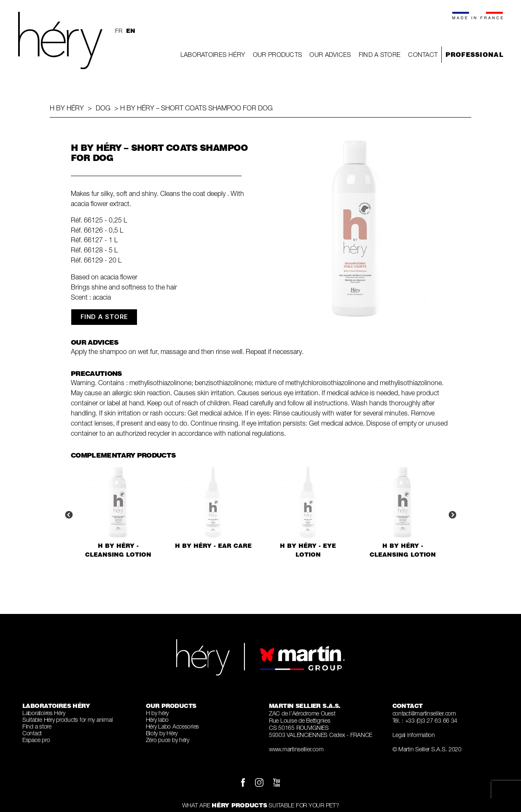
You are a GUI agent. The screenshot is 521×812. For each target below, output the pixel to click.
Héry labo (157, 720)
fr (118, 31)
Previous (69, 515)
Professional (474, 55)
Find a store (380, 54)
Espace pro (36, 740)
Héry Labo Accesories (173, 726)
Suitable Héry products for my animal (67, 720)
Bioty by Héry (162, 733)
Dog (103, 108)
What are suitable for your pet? (261, 805)
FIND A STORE (104, 317)
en (130, 31)
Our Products (278, 54)
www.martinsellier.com (296, 749)
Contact (423, 54)
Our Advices (330, 54)
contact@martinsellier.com (424, 713)
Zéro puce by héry (168, 740)
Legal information (414, 735)
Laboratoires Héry (213, 54)
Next (452, 515)
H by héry (67, 108)
